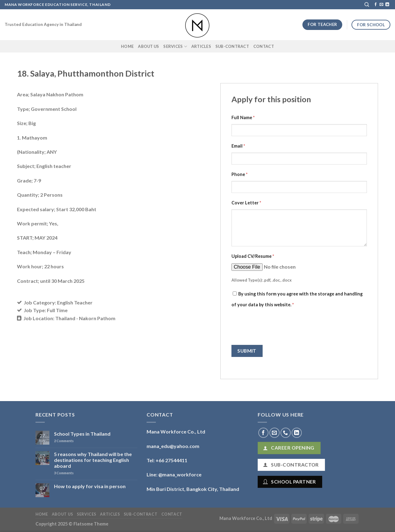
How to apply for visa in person (90, 486)
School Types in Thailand (82, 434)
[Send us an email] (381, 5)
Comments (64, 441)
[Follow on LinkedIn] (387, 5)
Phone (239, 174)
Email (238, 146)
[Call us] (286, 433)
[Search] (367, 5)
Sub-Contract (232, 46)
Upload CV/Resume (253, 256)
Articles (201, 46)
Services (175, 46)
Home (127, 46)
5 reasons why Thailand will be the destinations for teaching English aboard (93, 460)
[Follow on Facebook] (376, 5)
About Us (148, 46)
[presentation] (278, 327)
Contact (264, 46)
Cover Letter (246, 203)
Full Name (243, 117)
